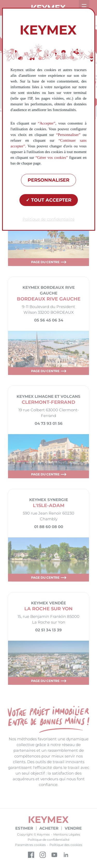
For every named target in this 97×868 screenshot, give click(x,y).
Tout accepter (49, 200)
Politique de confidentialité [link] (48, 219)
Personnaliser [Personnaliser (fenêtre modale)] (48, 180)
